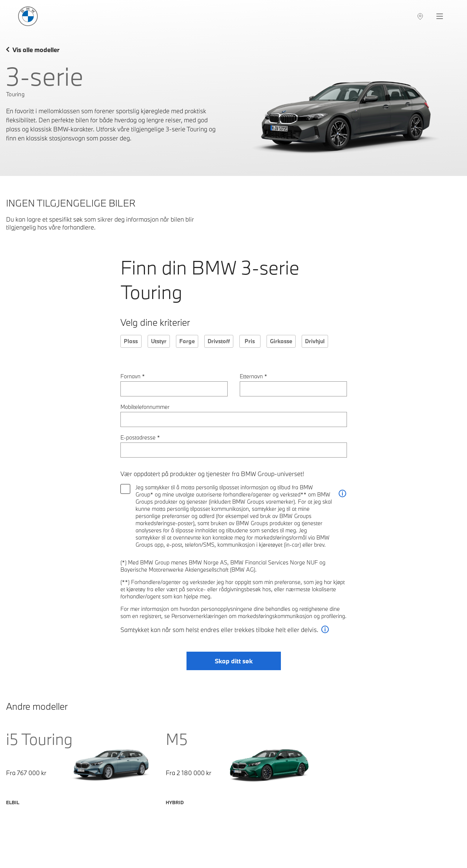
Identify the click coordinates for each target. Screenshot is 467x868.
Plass (131, 341)
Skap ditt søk (234, 661)
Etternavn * (254, 376)
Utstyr (159, 341)
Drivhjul (315, 341)
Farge (187, 341)
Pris (250, 341)
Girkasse (281, 341)
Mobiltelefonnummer (145, 407)
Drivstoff (219, 341)
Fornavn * (133, 376)
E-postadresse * (140, 437)
